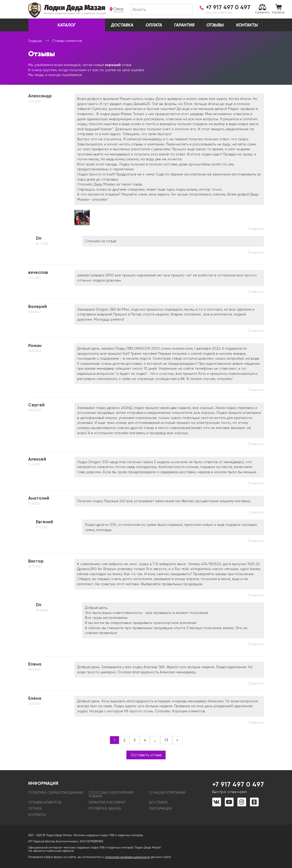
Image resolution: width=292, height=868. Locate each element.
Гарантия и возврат (107, 802)
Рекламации (160, 808)
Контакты (247, 25)
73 (166, 740)
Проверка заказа (105, 808)
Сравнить (262, 9)
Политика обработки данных (56, 792)
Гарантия (184, 25)
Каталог (67, 25)
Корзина (278, 9)
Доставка (122, 25)
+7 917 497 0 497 (238, 787)
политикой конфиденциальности (128, 857)
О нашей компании (167, 792)
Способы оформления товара (111, 794)
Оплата (154, 25)
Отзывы (215, 25)
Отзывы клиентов (45, 802)
